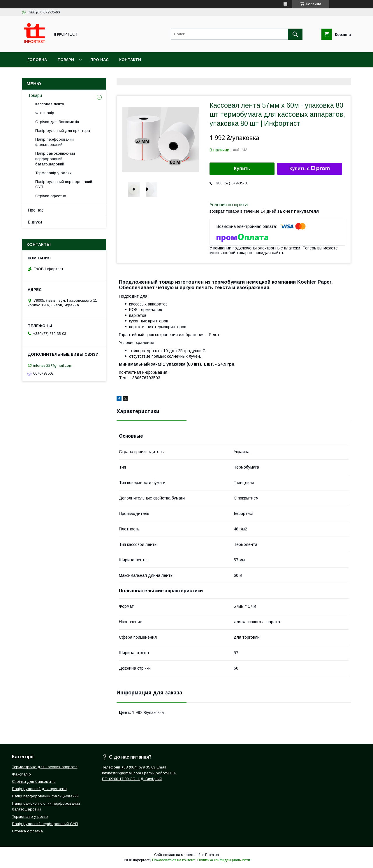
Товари (66, 60)
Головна (37, 60)
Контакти (130, 60)
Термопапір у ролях (53, 173)
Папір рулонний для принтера (63, 131)
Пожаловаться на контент (173, 860)
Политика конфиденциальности (224, 860)
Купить (242, 168)
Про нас (100, 60)
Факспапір (45, 113)
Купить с (310, 169)
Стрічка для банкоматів (57, 122)
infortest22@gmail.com (53, 365)
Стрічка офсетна (51, 196)
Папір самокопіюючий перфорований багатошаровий (55, 159)
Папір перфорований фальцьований (54, 142)
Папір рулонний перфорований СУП (64, 184)
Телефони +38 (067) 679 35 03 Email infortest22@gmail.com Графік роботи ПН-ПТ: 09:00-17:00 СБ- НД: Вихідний (139, 773)
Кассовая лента (50, 104)
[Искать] (295, 34)
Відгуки (35, 222)
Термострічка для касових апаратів (45, 767)
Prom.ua (212, 855)
